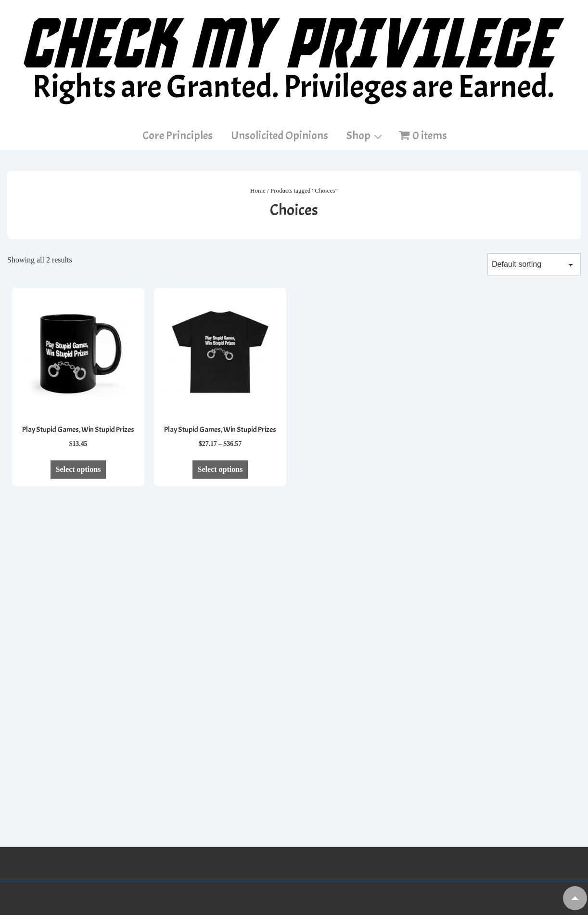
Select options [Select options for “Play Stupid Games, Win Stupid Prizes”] (78, 469)
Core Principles (178, 135)
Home (258, 190)
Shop (365, 135)
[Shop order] (534, 264)
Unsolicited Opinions (280, 135)
